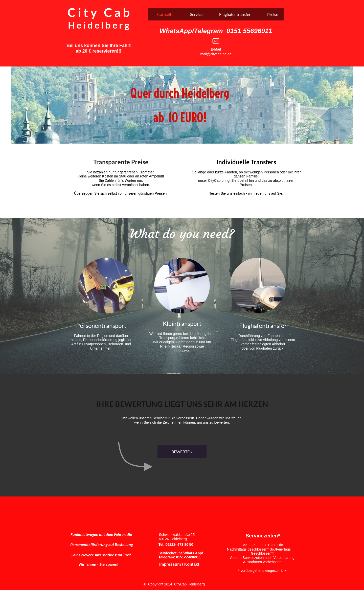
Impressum (170, 564)
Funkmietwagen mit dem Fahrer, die (101, 534)
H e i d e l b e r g (99, 25)
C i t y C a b (99, 12)
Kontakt (191, 564)
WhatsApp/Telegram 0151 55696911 (216, 31)
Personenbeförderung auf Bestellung (102, 544)
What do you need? (182, 234)
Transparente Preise (121, 162)
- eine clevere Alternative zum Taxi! (101, 555)
